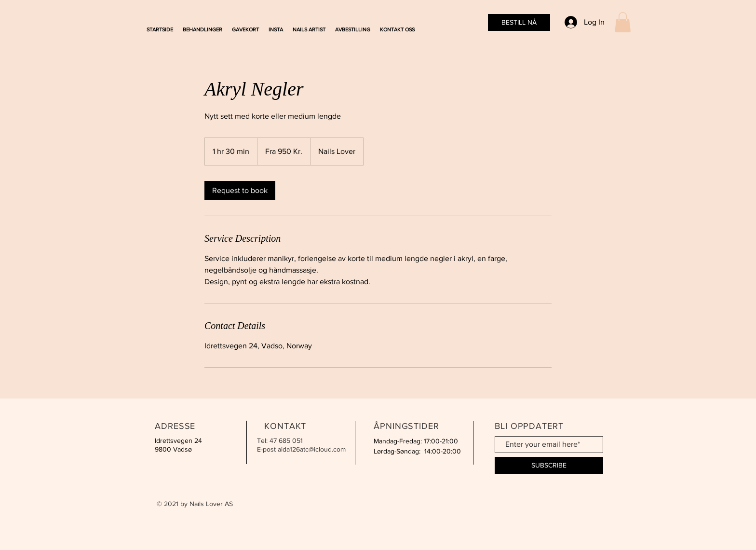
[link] (240, 191)
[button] (623, 22)
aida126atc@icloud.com (312, 449)
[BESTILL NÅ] (519, 22)
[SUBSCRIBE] (549, 465)
